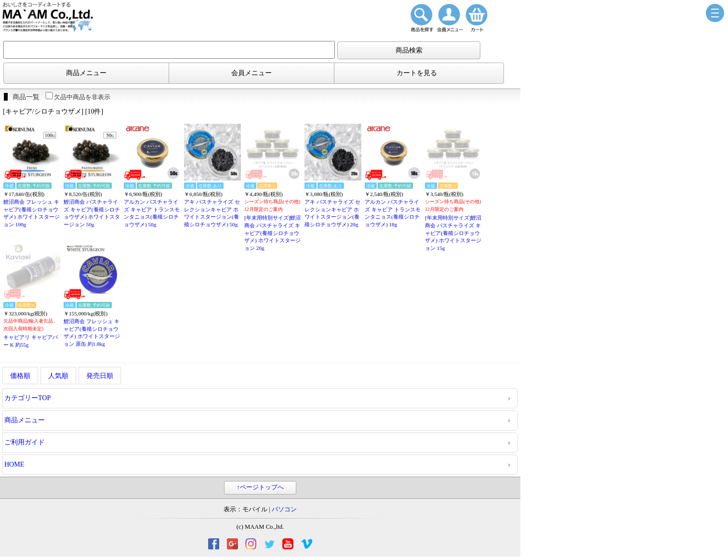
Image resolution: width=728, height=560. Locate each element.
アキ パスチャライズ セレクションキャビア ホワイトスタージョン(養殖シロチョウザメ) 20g (332, 213)
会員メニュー (251, 73)
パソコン (284, 509)
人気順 (58, 376)
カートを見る (417, 73)
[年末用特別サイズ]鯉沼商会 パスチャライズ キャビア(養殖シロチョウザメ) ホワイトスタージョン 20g (272, 233)
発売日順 (100, 376)
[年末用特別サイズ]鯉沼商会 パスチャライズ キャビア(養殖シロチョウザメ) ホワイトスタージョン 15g (453, 233)
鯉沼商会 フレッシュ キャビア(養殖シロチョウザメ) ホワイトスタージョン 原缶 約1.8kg (92, 332)
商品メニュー (86, 73)
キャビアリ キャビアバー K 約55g (31, 341)
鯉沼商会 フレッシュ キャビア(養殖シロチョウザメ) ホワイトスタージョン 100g (32, 213)
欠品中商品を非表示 (77, 97)
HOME (14, 464)
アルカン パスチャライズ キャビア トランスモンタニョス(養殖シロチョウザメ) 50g (152, 213)
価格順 (20, 376)
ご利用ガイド (25, 442)
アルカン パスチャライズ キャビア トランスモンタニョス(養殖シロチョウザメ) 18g (393, 213)
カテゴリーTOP (27, 398)
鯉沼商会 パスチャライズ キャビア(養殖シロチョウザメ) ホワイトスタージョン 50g (92, 213)
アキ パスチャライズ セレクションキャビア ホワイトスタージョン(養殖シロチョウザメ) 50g (212, 213)
